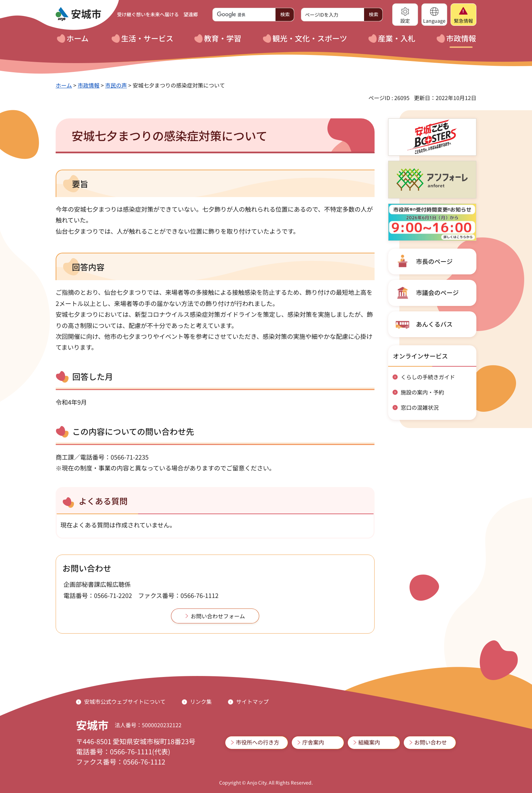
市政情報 (89, 85)
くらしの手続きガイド (428, 377)
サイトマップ (252, 701)
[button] (405, 15)
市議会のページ (437, 292)
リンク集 (201, 701)
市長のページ (434, 261)
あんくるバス (434, 324)
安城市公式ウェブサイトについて (125, 701)
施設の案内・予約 (422, 392)
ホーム (64, 85)
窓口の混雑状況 (420, 407)
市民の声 (116, 85)
